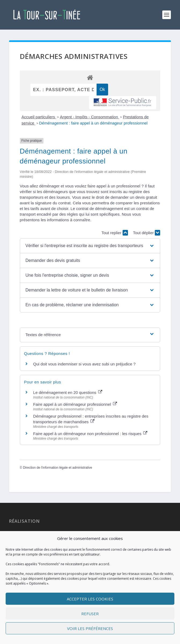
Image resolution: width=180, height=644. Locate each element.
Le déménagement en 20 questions (68, 392)
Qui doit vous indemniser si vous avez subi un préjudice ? (85, 364)
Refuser (90, 614)
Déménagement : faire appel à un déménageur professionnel (93, 123)
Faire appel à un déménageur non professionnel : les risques (90, 434)
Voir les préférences (90, 628)
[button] (90, 246)
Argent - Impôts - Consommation (89, 117)
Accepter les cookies (90, 599)
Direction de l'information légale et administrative (58, 468)
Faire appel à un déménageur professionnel (75, 404)
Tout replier (115, 233)
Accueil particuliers (39, 117)
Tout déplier (147, 233)
